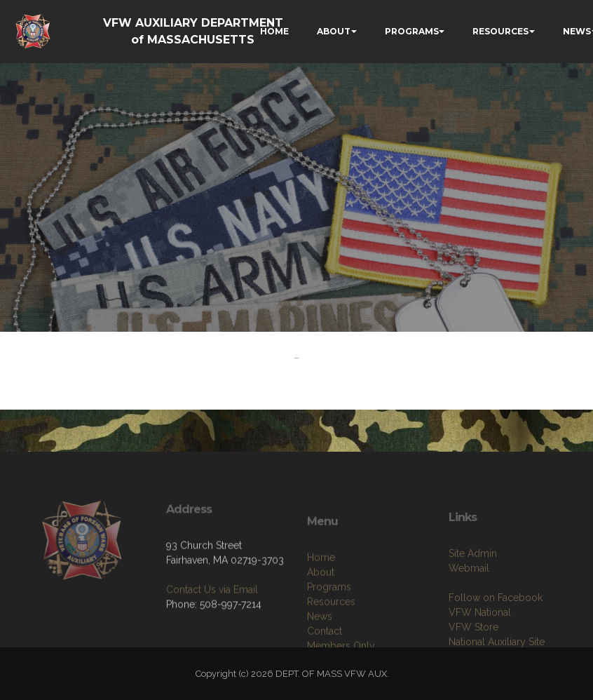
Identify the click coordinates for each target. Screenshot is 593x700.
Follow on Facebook (496, 627)
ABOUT (334, 31)
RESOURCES (500, 31)
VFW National (480, 642)
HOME (274, 31)
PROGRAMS (412, 31)
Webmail (469, 598)
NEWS (577, 31)
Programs (329, 619)
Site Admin (473, 583)
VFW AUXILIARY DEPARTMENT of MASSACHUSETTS (193, 31)
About (321, 605)
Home (321, 590)
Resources (331, 634)
